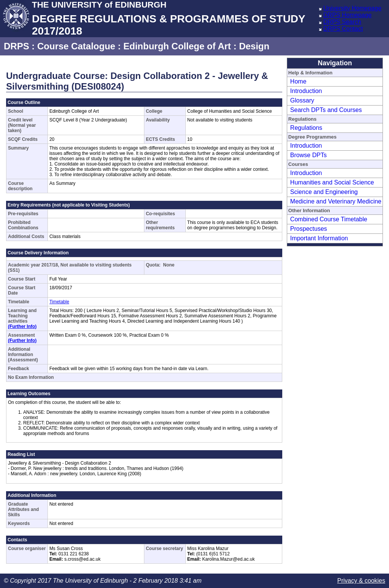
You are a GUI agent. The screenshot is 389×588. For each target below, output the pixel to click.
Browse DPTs (308, 155)
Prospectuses (309, 229)
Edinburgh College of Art (177, 46)
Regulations (306, 128)
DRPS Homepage (347, 15)
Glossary (302, 100)
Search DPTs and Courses (326, 110)
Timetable (59, 302)
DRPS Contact (343, 29)
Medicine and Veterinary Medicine (336, 201)
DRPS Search (342, 22)
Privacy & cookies (361, 581)
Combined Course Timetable (329, 219)
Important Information (319, 238)
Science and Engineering (324, 192)
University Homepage (352, 8)
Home (298, 81)
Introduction (306, 91)
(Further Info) (22, 326)
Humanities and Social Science (332, 182)
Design (254, 46)
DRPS (17, 46)
